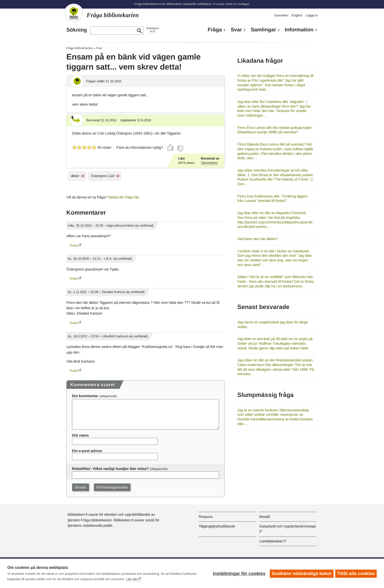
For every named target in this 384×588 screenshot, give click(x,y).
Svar (236, 30)
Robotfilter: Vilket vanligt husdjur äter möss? (110, 469)
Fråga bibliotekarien (80, 48)
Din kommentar (85, 396)
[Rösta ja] (171, 147)
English (297, 15)
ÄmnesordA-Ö (152, 30)
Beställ (265, 517)
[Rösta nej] (180, 149)
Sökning (77, 30)
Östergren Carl (103, 176)
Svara (74, 245)
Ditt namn (80, 435)
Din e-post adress (87, 451)
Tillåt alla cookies (356, 573)
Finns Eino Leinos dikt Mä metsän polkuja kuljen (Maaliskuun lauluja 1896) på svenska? (275, 130)
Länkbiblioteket (271, 541)
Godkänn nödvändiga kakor (301, 573)
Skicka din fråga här (123, 197)
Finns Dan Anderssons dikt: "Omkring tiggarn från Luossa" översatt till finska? (272, 198)
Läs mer (132, 579)
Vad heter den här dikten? (258, 239)
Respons (206, 517)
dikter (75, 176)
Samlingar (263, 30)
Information (299, 30)
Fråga (215, 30)
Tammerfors (209, 163)
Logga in (312, 15)
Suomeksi (281, 15)
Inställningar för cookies (238, 573)
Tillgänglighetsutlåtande (217, 526)
